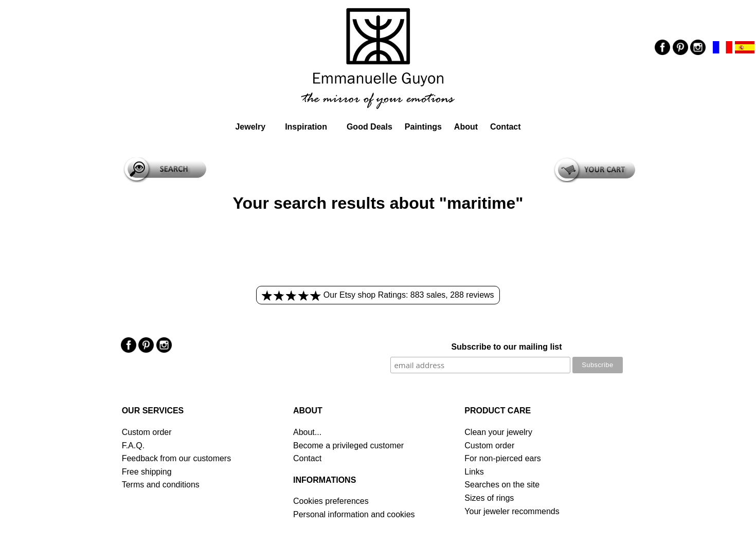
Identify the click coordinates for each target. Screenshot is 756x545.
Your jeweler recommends (512, 511)
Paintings (423, 127)
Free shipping (147, 472)
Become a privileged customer (348, 446)
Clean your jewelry (498, 432)
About (466, 127)
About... (307, 432)
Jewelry (250, 127)
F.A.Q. (133, 446)
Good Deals (370, 127)
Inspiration (306, 127)
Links (474, 472)
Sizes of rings (489, 498)
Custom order (147, 432)
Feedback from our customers (177, 458)
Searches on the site (502, 485)
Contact (506, 127)
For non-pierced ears (503, 458)
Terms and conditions (161, 485)
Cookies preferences (331, 501)
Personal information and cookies (354, 514)
